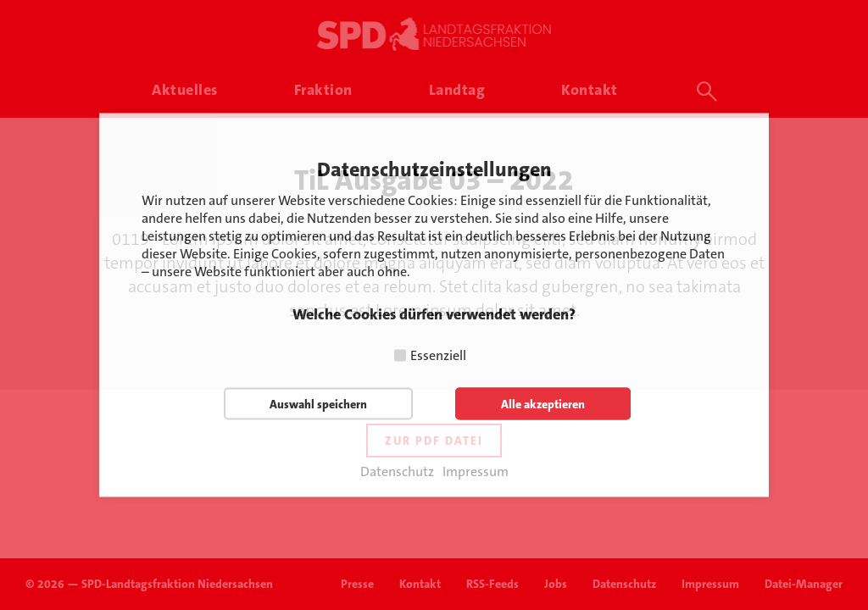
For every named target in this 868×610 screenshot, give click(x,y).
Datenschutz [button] (397, 472)
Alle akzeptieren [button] (543, 404)
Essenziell (438, 355)
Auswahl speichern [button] (318, 404)
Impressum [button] (476, 472)
